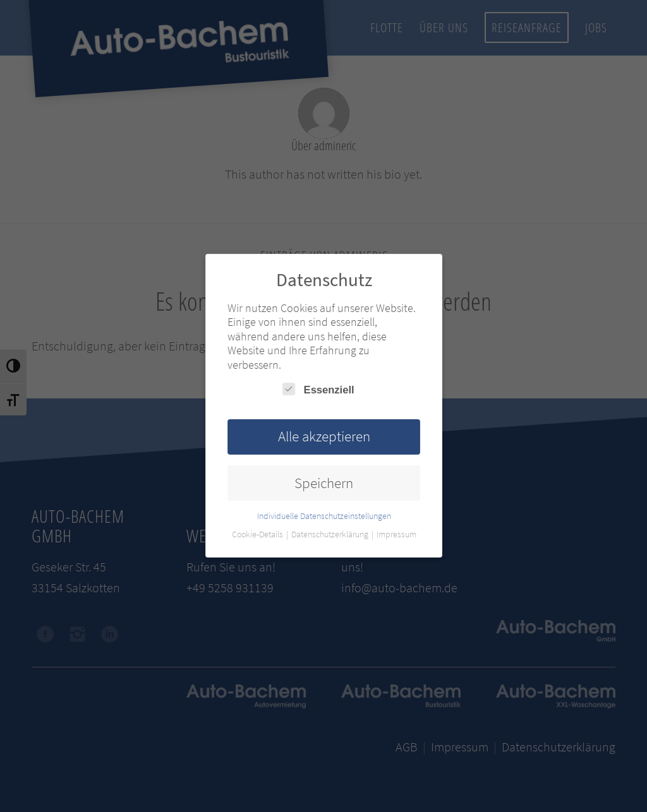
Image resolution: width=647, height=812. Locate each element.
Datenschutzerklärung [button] (330, 533)
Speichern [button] (323, 482)
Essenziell (318, 390)
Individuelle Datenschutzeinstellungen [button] (324, 515)
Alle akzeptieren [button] (323, 436)
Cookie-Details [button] (259, 533)
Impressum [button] (395, 533)
